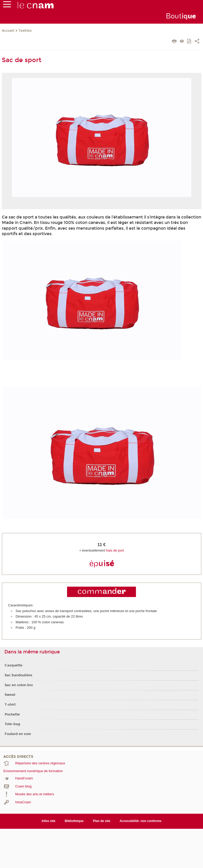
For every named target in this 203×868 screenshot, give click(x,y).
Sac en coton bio (19, 685)
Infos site (48, 821)
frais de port (115, 550)
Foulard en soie (18, 734)
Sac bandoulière (18, 675)
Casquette (14, 665)
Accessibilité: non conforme (140, 821)
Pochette (12, 714)
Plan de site (102, 821)
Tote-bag (12, 724)
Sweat (10, 695)
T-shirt (10, 705)
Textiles (25, 31)
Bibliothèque (74, 821)
